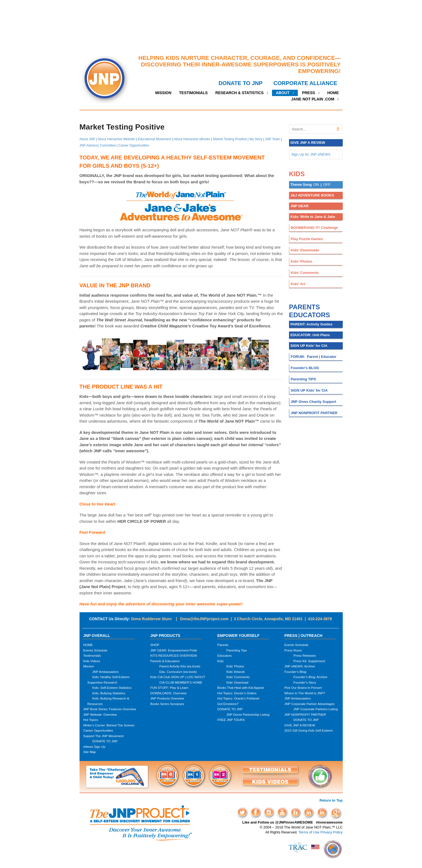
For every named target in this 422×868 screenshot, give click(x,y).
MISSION (163, 93)
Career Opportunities (134, 145)
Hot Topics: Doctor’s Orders (237, 693)
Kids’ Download (237, 682)
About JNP (87, 139)
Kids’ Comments (238, 677)
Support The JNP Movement (104, 736)
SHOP (155, 645)
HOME (333, 93)
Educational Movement (154, 139)
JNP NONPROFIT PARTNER (305, 714)
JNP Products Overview (167, 698)
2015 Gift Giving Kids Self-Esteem (309, 730)
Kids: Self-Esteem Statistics (112, 688)
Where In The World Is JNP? (305, 693)
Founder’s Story (305, 682)
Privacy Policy (332, 832)
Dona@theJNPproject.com (204, 619)
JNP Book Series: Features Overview (110, 709)
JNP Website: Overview (100, 714)
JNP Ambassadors (106, 672)
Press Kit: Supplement (309, 661)
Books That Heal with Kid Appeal (241, 688)
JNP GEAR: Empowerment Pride (174, 650)
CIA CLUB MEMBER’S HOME (181, 682)
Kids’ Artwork (236, 672)
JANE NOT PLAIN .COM (313, 99)
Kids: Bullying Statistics (109, 693)
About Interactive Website (116, 139)
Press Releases (305, 655)
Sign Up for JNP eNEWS (311, 154)
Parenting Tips (237, 650)
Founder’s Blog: (296, 672)
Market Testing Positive (230, 139)
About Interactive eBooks (192, 139)
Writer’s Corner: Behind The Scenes (109, 725)
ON (316, 185)
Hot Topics (91, 720)
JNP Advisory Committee (98, 145)
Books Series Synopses (167, 704)
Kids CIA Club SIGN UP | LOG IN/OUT (178, 677)
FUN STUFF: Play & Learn (169, 688)
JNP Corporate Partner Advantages (309, 704)
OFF (327, 185)
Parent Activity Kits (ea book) (180, 666)
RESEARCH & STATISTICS (239, 93)
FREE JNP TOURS (231, 720)
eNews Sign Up (94, 747)
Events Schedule (95, 650)
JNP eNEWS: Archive (300, 666)
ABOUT (283, 93)
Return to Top (331, 800)
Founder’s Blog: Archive (310, 677)
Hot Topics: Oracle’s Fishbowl (238, 698)
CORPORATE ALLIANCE (305, 83)
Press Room (293, 650)
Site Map (90, 752)
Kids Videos (92, 661)
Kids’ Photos (235, 666)
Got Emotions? (228, 704)
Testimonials (92, 655)
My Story (256, 139)
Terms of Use (309, 832)
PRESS (308, 93)
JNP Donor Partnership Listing (248, 714)
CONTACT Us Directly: (110, 619)
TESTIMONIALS (193, 93)
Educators (225, 655)
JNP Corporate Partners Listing (316, 709)
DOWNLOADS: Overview (168, 693)
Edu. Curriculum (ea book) (178, 672)
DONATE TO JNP (240, 83)
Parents (223, 645)
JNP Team (273, 139)
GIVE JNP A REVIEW (300, 725)
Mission (89, 666)
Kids (221, 661)
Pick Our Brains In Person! (303, 688)
